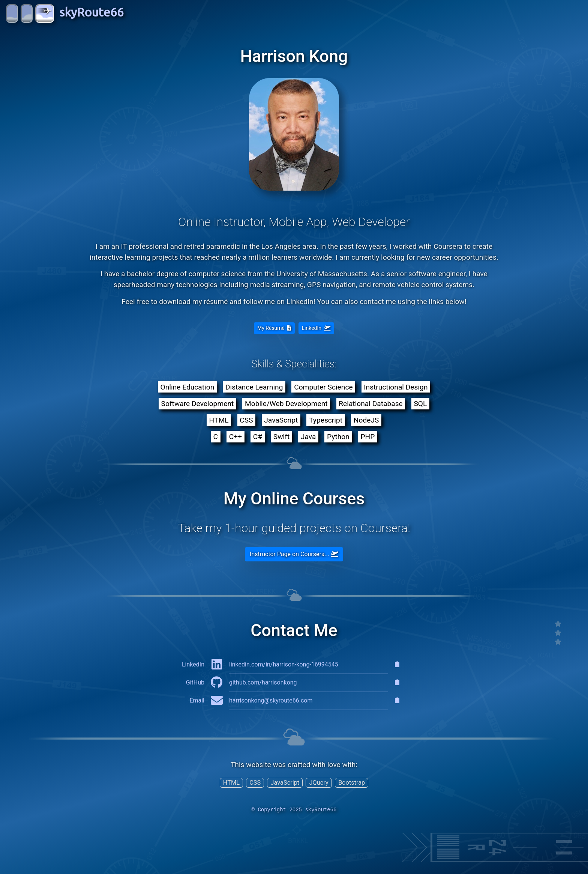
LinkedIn (193, 664)
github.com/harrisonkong (263, 682)
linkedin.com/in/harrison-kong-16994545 (284, 664)
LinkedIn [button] (316, 328)
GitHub (195, 682)
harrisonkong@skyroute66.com (271, 700)
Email (197, 700)
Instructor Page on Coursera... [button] (294, 554)
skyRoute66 (65, 14)
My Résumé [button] (274, 328)
